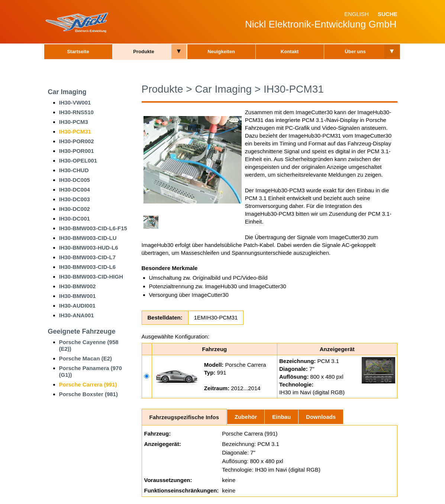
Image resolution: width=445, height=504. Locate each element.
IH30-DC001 (75, 219)
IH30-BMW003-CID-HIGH (91, 277)
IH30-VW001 (75, 102)
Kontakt (290, 52)
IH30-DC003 (75, 199)
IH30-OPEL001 (78, 160)
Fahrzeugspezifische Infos (184, 417)
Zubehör (246, 417)
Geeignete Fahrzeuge (82, 331)
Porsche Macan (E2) (86, 358)
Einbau (281, 417)
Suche (388, 14)
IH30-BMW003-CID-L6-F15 (93, 228)
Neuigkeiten (221, 52)
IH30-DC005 (75, 180)
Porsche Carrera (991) (88, 384)
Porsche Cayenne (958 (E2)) (89, 345)
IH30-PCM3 (74, 122)
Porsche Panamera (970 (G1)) (91, 371)
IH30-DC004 (75, 190)
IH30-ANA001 (77, 315)
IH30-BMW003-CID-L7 (88, 257)
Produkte (144, 52)
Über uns (355, 52)
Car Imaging (67, 92)
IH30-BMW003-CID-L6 (88, 267)
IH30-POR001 (77, 151)
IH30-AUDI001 (77, 306)
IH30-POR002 (77, 141)
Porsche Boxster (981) (88, 394)
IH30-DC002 (75, 209)
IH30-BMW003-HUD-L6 (89, 248)
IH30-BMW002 (78, 286)
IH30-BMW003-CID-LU (88, 238)
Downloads (321, 417)
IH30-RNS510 (76, 112)
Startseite (78, 52)
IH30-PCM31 (75, 131)
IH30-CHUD (74, 170)
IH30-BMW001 (78, 296)
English (357, 14)
